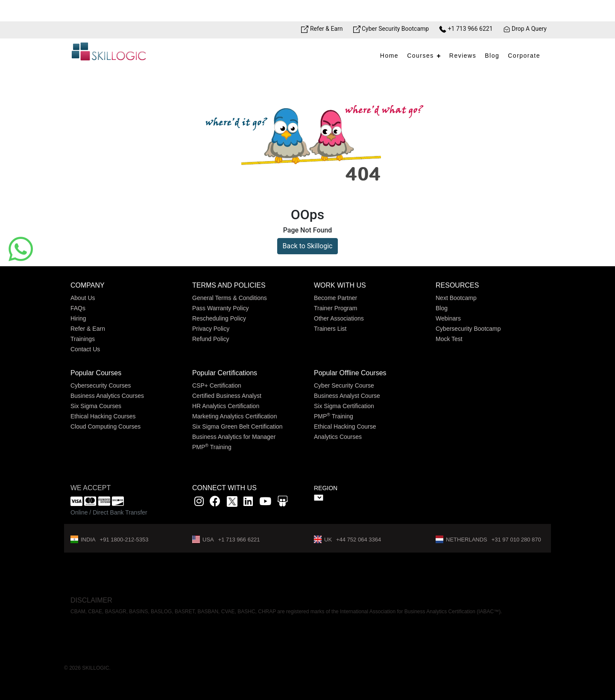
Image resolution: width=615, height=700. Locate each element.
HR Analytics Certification (226, 406)
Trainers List (330, 329)
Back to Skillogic (308, 246)
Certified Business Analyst (227, 396)
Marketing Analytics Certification (234, 416)
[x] (233, 503)
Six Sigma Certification (344, 406)
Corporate (524, 56)
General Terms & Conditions (230, 298)
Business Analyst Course (347, 396)
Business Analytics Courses (107, 396)
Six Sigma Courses (96, 406)
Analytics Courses (338, 437)
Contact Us (85, 349)
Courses (420, 56)
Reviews (463, 56)
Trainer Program (335, 308)
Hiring (78, 318)
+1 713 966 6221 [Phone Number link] (466, 29)
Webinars (448, 318)
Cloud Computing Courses (105, 426)
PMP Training (212, 447)
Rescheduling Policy (219, 318)
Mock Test (449, 339)
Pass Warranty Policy (221, 308)
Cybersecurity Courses (101, 385)
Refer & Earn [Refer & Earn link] (322, 29)
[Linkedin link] (248, 503)
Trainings (83, 339)
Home (389, 56)
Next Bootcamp (456, 298)
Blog (492, 56)
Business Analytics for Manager (234, 437)
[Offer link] (307, 11)
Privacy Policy (211, 329)
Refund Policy (211, 339)
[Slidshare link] (283, 503)
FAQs (78, 308)
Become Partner (335, 298)
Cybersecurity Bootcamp (468, 329)
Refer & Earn (88, 329)
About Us (83, 298)
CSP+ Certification (217, 385)
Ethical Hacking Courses (103, 416)
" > (319, 498)
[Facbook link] (215, 503)
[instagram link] (199, 503)
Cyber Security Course (344, 385)
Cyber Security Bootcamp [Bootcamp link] (391, 29)
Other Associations (339, 318)
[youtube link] (265, 503)
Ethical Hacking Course (345, 426)
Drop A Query (525, 29)
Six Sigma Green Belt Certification (237, 426)
